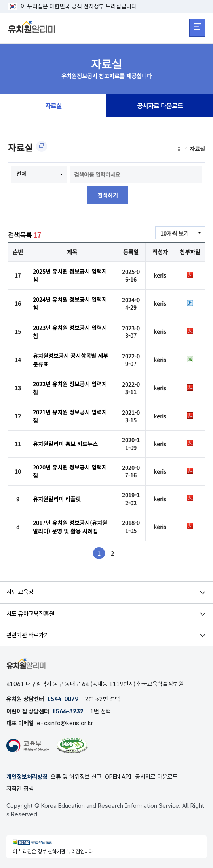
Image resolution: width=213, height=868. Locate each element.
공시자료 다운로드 (160, 105)
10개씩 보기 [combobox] (175, 233)
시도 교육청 (20, 592)
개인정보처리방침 (27, 777)
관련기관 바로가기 (28, 635)
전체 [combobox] (21, 174)
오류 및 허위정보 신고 (76, 777)
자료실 (53, 105)
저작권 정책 (20, 789)
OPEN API (118, 777)
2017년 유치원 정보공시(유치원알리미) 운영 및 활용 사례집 (70, 527)
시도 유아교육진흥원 (30, 614)
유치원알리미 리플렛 (57, 499)
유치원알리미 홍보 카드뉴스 (65, 444)
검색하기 (108, 195)
